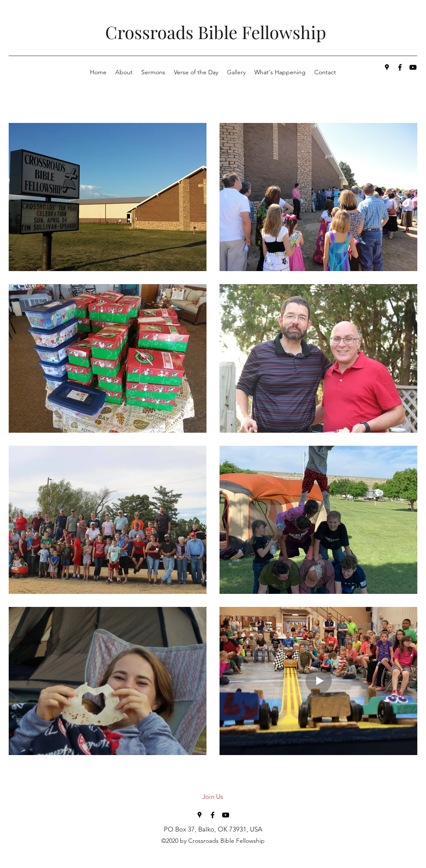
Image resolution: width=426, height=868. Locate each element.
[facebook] (400, 67)
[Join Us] (213, 797)
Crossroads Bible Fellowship (216, 32)
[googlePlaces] (387, 67)
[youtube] (413, 67)
